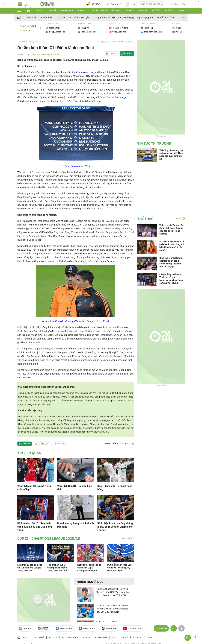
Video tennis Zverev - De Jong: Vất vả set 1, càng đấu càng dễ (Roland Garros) (172, 229)
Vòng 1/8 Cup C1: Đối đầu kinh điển (75, 488)
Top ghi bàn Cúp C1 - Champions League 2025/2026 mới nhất (58, 568)
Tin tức (39, 11)
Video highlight (82, 17)
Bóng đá (52, 11)
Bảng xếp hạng (126, 17)
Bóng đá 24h (87, 628)
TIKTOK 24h (109, 628)
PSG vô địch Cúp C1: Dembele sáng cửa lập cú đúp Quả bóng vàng (35, 527)
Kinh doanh (67, 11)
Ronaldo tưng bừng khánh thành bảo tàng (76, 525)
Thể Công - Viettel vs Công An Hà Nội (122, 28)
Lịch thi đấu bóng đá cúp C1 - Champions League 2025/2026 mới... (30, 568)
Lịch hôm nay (64, 17)
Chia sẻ (129, 54)
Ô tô (181, 11)
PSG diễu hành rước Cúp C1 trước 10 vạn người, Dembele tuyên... (119, 568)
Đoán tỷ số (114, 4)
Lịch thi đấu (47, 17)
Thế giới (156, 11)
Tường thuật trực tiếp (104, 17)
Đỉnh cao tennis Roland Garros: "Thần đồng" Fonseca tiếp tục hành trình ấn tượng (171, 262)
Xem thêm (22, 31)
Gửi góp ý (42, 444)
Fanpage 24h (64, 628)
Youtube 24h (132, 628)
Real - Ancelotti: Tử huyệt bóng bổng (115, 488)
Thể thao (169, 11)
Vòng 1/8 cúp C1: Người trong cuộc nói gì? (34, 488)
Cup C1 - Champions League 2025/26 (43, 54)
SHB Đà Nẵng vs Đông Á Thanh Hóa (59, 28)
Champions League (86, 72)
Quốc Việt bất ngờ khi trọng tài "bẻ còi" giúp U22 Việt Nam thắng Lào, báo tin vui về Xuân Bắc (114, 592)
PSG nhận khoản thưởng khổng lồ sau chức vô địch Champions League (115, 527)
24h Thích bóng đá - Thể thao (105, 11)
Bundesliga (121, 97)
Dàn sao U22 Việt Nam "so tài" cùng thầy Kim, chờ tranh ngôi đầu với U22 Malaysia (112, 609)
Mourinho (129, 356)
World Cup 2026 (165, 17)
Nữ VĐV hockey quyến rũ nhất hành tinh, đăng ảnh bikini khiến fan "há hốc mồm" (172, 246)
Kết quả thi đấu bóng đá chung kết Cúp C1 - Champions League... (89, 568)
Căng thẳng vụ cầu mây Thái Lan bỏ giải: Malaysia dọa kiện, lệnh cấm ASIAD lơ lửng (171, 279)
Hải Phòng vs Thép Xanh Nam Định (154, 28)
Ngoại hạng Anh (145, 17)
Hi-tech (143, 11)
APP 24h (25, 628)
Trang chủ (22, 41)
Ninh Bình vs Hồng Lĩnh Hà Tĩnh (91, 28)
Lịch (130, 4)
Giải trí (82, 11)
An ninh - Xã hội (70, 637)
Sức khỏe (129, 11)
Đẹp (114, 637)
